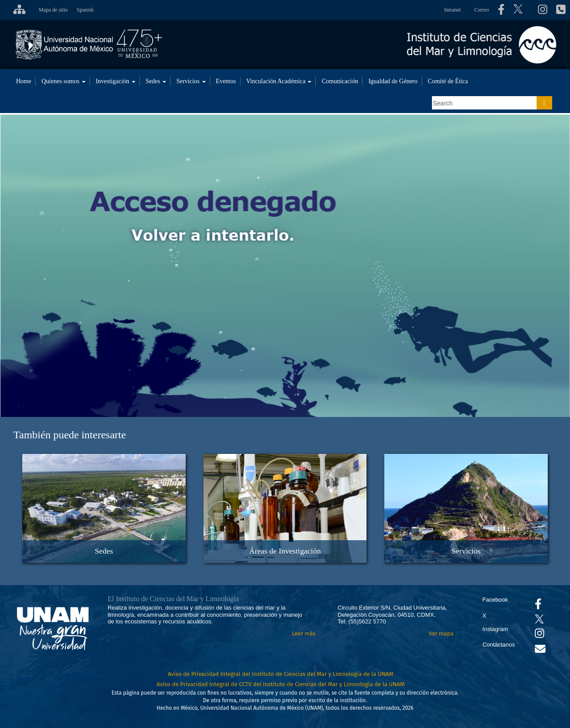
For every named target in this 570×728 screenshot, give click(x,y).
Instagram (495, 629)
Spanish (85, 10)
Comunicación (340, 81)
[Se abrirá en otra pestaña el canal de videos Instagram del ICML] (539, 635)
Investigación (116, 81)
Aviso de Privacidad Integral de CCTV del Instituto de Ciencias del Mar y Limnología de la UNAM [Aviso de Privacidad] (281, 684)
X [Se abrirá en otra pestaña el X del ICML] (484, 616)
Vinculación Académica (279, 81)
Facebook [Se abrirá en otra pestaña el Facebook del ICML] (495, 600)
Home (24, 81)
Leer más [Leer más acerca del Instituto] (303, 633)
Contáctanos (499, 645)
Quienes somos (63, 81)
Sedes (156, 81)
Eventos (226, 81)
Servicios (191, 81)
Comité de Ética (448, 81)
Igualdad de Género (393, 81)
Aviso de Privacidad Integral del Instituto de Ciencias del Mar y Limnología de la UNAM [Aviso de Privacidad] (281, 674)
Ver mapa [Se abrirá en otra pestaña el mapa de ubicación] (441, 633)
